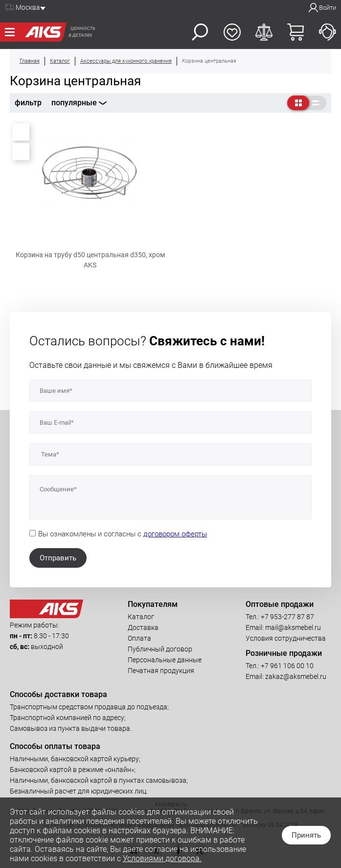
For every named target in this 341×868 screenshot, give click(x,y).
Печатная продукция (161, 671)
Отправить (58, 558)
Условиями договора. (162, 858)
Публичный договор (160, 649)
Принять (306, 835)
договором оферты (175, 534)
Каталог (141, 617)
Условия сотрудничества (286, 638)
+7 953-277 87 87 (287, 617)
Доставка (143, 627)
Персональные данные (165, 660)
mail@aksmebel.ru (293, 627)
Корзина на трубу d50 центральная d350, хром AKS (90, 260)
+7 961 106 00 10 (287, 666)
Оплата (139, 638)
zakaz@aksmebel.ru (296, 676)
